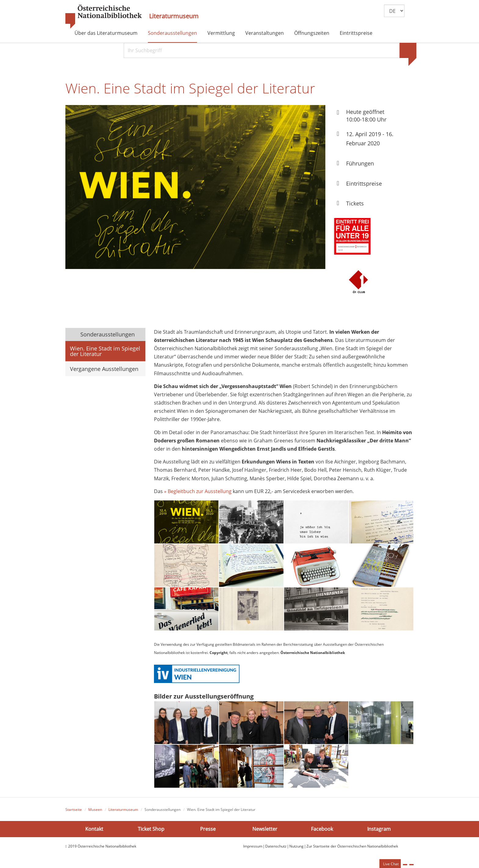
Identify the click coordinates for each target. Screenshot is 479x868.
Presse (208, 829)
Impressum (253, 846)
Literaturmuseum (174, 16)
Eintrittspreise (356, 33)
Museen (95, 810)
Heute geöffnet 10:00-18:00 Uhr (366, 116)
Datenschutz (276, 846)
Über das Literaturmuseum (106, 33)
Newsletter (265, 829)
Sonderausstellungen (172, 33)
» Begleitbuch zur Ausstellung (198, 491)
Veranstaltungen (265, 33)
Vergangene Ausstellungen (104, 369)
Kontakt (94, 829)
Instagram (379, 829)
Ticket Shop (151, 829)
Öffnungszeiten (312, 33)
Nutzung (296, 846)
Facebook (322, 829)
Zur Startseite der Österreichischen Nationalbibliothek (352, 846)
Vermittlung (221, 33)
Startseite (74, 810)
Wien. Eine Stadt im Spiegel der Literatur (105, 351)
